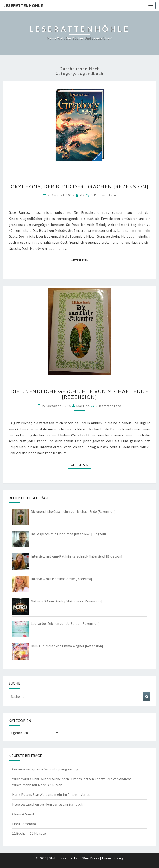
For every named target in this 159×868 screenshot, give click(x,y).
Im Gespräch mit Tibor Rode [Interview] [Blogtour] (69, 534)
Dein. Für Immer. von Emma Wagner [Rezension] (67, 646)
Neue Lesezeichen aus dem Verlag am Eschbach (47, 804)
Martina (83, 406)
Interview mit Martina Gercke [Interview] (61, 579)
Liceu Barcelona (24, 824)
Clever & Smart (23, 814)
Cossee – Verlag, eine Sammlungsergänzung (45, 769)
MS (82, 195)
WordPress (91, 858)
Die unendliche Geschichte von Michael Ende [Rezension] (79, 394)
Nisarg (119, 858)
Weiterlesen (81, 260)
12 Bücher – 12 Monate (29, 833)
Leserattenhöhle (23, 5)
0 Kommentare (103, 195)
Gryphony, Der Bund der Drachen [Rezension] (80, 186)
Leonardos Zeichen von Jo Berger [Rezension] (65, 623)
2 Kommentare (109, 406)
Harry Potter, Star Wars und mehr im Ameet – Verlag (51, 794)
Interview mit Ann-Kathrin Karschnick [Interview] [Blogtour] (77, 556)
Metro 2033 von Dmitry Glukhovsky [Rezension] (66, 601)
